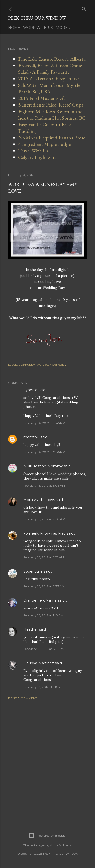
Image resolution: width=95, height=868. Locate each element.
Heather (31, 629)
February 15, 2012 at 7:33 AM (44, 586)
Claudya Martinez (39, 663)
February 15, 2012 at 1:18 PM (43, 615)
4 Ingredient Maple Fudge (44, 144)
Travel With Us (33, 151)
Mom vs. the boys (39, 500)
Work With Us (38, 28)
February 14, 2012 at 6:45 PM (44, 423)
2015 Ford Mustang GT (42, 98)
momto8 (31, 437)
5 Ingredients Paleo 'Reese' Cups (51, 105)
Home (14, 28)
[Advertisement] (48, 760)
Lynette (30, 390)
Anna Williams (61, 845)
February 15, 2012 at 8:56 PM (44, 649)
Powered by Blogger (48, 836)
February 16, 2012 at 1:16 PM (43, 687)
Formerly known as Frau (44, 533)
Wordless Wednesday (51, 365)
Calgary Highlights (37, 157)
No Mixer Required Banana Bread (52, 138)
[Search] (84, 8)
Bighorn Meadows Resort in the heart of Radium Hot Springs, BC (52, 115)
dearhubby (27, 365)
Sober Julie (33, 571)
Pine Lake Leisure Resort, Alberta (52, 59)
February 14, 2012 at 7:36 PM (44, 452)
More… (63, 28)
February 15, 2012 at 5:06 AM (44, 485)
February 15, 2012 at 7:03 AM (44, 519)
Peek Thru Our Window (37, 18)
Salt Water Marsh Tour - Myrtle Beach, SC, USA (49, 88)
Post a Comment (23, 698)
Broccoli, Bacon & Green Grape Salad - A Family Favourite (50, 69)
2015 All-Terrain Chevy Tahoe (48, 78)
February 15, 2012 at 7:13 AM (44, 557)
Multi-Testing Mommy (43, 466)
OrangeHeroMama (40, 600)
